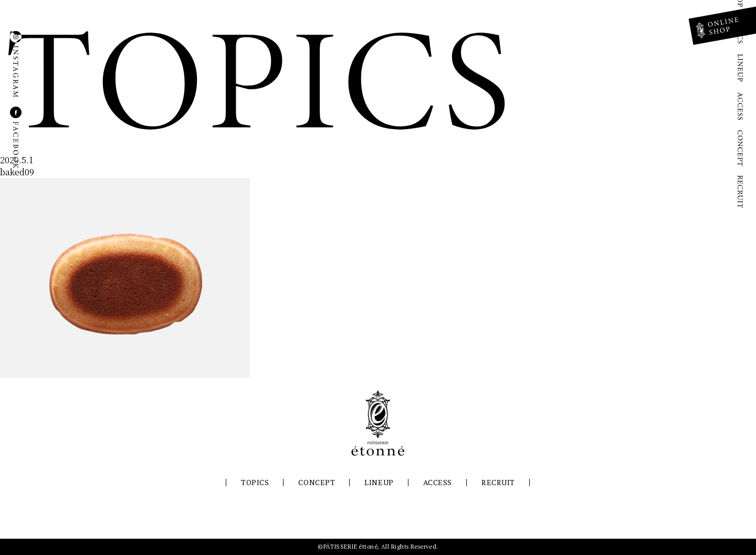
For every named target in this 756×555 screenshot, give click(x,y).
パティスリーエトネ (378, 423)
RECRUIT (498, 482)
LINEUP (379, 482)
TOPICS (255, 482)
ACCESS (438, 482)
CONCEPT (317, 482)
